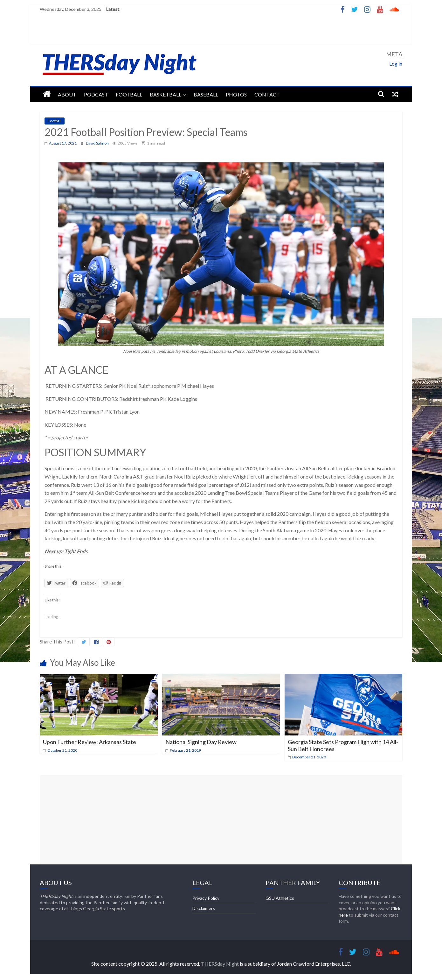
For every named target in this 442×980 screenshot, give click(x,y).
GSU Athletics (280, 898)
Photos (236, 94)
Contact (267, 94)
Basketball (166, 94)
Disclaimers (204, 908)
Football (129, 94)
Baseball (206, 94)
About (67, 94)
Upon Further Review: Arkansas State (90, 742)
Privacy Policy (206, 898)
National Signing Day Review (201, 742)
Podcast (96, 94)
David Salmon (98, 143)
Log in (396, 64)
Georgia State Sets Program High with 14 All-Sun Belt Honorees (343, 745)
